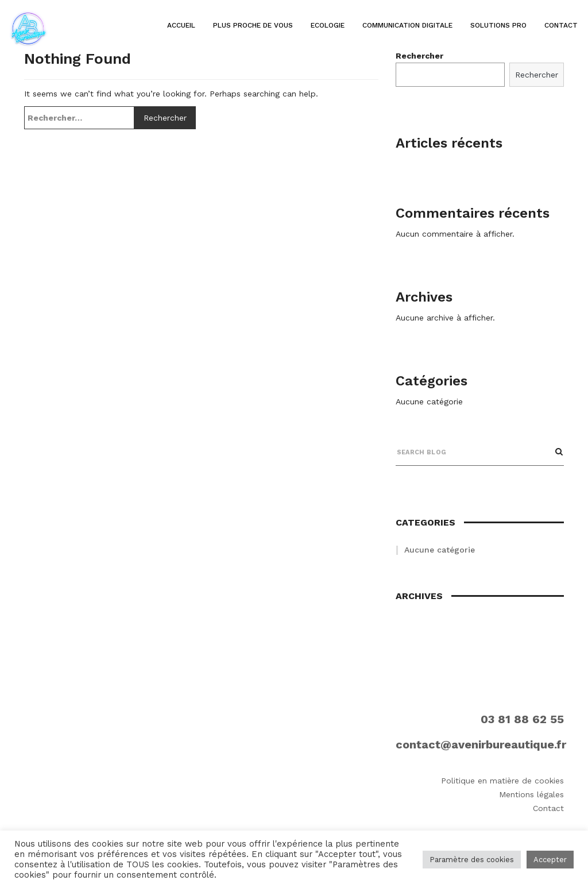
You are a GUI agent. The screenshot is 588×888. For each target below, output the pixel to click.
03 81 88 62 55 (522, 719)
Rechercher (537, 75)
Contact (561, 25)
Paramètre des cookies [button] (472, 860)
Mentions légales (531, 794)
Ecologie (328, 25)
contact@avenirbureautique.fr (481, 744)
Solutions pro (498, 25)
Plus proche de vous (253, 25)
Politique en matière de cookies (502, 781)
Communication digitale (407, 25)
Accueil (181, 25)
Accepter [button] (550, 860)
